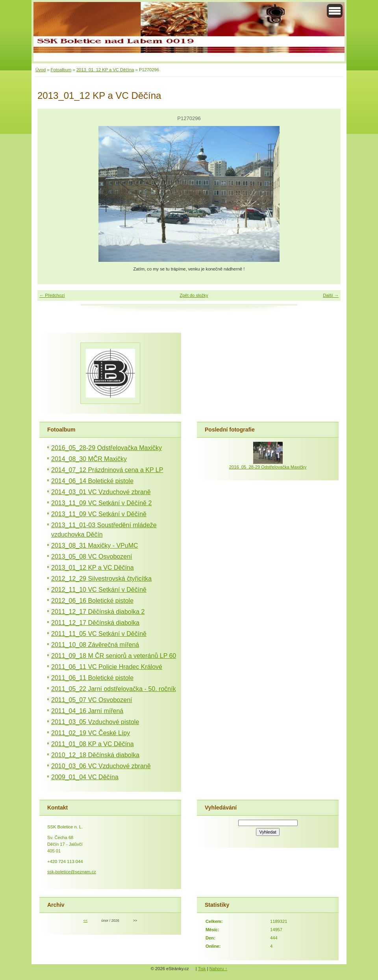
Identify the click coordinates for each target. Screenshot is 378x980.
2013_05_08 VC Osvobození (92, 557)
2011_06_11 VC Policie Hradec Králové (107, 667)
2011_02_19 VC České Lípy (91, 733)
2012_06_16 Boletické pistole (92, 601)
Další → (331, 295)
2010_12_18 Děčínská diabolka (95, 755)
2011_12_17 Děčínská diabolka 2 (98, 612)
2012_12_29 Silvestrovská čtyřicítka (101, 579)
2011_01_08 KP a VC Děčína (93, 744)
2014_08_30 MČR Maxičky (89, 459)
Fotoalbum (61, 70)
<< (85, 921)
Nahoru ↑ (218, 969)
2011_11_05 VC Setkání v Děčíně (99, 634)
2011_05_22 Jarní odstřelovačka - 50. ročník (114, 689)
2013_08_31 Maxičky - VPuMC (95, 546)
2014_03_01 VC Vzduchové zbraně (101, 492)
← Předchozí (52, 295)
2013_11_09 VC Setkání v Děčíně (99, 514)
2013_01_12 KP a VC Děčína (105, 70)
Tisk (202, 969)
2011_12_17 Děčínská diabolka (95, 623)
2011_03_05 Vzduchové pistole (95, 722)
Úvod (41, 70)
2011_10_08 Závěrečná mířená (95, 645)
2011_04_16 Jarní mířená (87, 711)
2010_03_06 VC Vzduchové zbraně (101, 766)
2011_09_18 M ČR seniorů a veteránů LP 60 (114, 656)
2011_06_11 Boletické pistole (92, 678)
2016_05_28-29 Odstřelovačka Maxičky (107, 448)
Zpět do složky (194, 295)
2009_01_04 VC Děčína (85, 777)
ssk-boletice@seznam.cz (72, 872)
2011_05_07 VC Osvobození (92, 700)
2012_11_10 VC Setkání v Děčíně (99, 590)
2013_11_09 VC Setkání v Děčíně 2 (101, 503)
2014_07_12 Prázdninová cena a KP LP (107, 470)
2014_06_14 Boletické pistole (92, 481)
